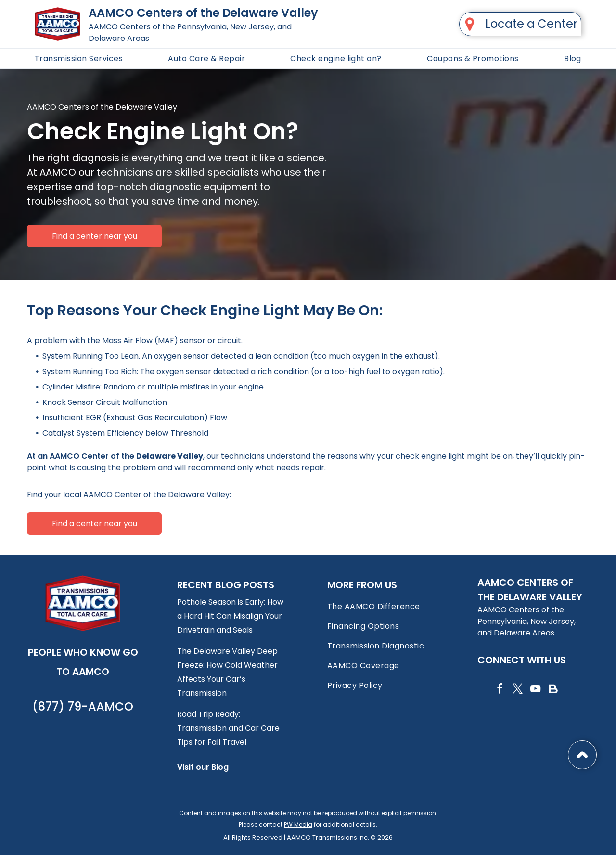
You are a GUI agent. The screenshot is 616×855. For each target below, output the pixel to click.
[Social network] (553, 690)
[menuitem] (79, 58)
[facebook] (500, 690)
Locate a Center (531, 24)
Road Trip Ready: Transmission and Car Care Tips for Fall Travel (228, 728)
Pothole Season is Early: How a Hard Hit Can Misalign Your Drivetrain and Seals (230, 616)
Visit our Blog (203, 767)
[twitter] (517, 690)
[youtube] (535, 690)
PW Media (298, 824)
